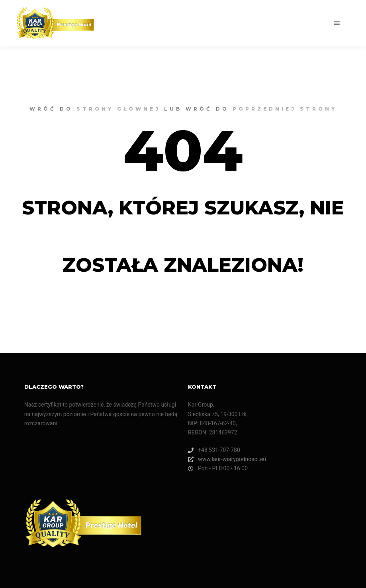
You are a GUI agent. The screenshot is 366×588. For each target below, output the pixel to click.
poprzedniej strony (285, 109)
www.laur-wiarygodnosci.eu (227, 459)
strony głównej (118, 109)
